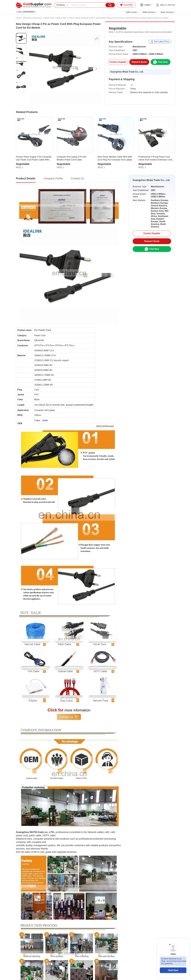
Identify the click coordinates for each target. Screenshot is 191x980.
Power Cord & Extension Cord (81, 18)
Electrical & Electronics (32, 18)
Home (18, 18)
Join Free (171, 5)
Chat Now (173, 970)
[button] (96, 69)
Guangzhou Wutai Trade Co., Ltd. (127, 72)
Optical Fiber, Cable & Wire (55, 18)
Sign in (163, 5)
